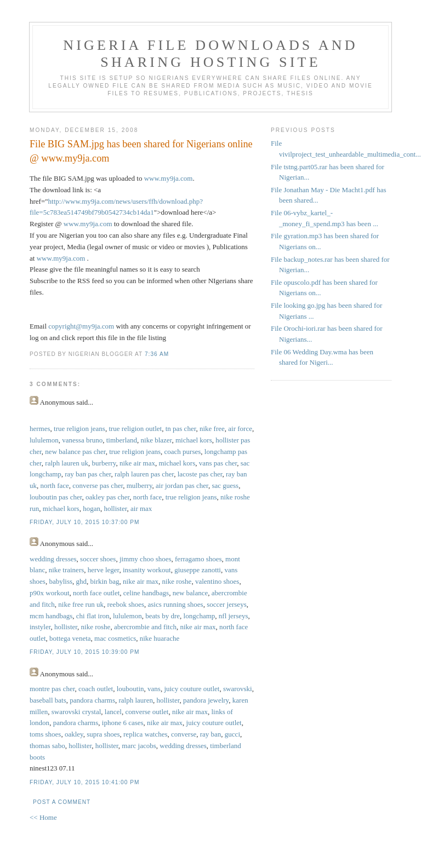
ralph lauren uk (67, 463)
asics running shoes (176, 604)
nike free (212, 429)
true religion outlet (135, 429)
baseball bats (48, 700)
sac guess (225, 485)
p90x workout (50, 593)
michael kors (194, 440)
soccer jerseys (227, 604)
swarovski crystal (76, 712)
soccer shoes (98, 559)
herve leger (104, 570)
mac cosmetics (115, 638)
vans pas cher (218, 463)
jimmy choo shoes (146, 559)
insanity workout (147, 570)
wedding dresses (53, 559)
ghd (82, 581)
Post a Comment (62, 802)
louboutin (130, 689)
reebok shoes (126, 604)
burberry (104, 463)
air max (141, 508)
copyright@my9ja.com (81, 326)
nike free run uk (81, 604)
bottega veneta (70, 638)
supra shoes (103, 734)
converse (184, 734)
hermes (40, 429)
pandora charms (92, 700)
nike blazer (157, 440)
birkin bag (105, 581)
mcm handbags (51, 616)
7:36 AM (157, 354)
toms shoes (45, 734)
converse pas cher (98, 485)
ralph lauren (135, 700)
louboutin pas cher (56, 497)
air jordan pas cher (182, 485)
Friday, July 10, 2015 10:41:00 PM (84, 782)
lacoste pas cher (200, 474)
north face (55, 485)
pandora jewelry (206, 700)
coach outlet (96, 689)
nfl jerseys (234, 616)
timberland (122, 440)
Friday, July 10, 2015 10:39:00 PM (84, 652)
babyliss (61, 581)
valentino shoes (217, 581)
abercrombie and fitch (145, 627)
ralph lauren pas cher (144, 474)
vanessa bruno (82, 440)
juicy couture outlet (192, 689)
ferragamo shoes (198, 559)
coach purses (183, 452)
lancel (113, 712)
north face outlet (96, 593)
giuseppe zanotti (198, 570)
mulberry (140, 485)
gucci (232, 734)
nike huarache (160, 638)
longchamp (200, 616)
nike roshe (177, 581)
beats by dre (163, 616)
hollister (115, 508)
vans (154, 689)
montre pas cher (52, 689)
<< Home (43, 817)
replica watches (145, 734)
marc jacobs (139, 746)
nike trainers (67, 570)
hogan (92, 508)
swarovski (238, 689)
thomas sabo (47, 746)
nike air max (137, 463)
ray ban (211, 734)
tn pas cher (181, 429)
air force (240, 429)
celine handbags (146, 593)
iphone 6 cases (123, 723)
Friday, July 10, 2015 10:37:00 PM (84, 522)
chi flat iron (93, 616)
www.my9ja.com (169, 178)
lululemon (44, 440)
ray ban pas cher (88, 474)
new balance (190, 593)
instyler (40, 627)
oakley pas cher (107, 497)
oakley (74, 734)
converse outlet (147, 712)
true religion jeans (79, 429)
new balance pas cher (75, 452)
